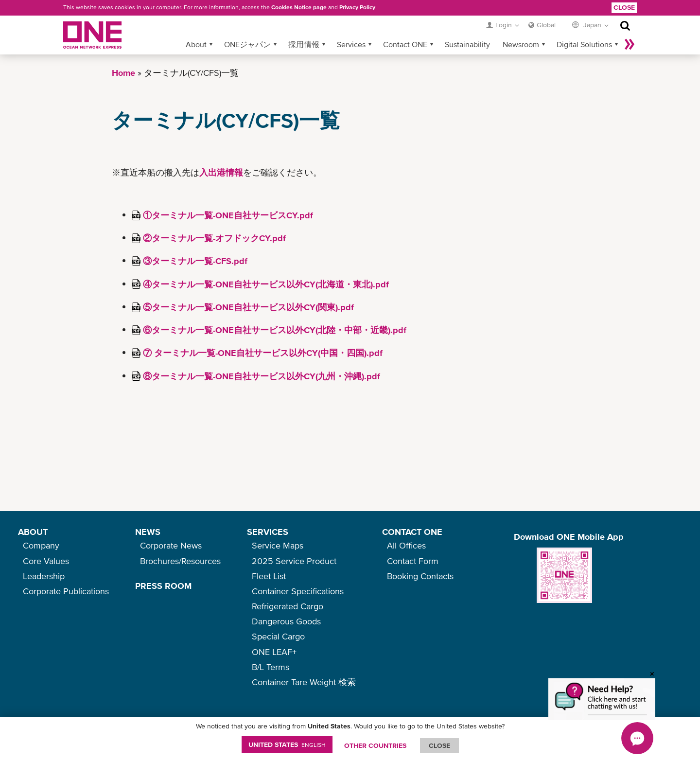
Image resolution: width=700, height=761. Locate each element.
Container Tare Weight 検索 (304, 682)
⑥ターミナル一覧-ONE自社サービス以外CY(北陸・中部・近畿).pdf (275, 330)
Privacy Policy (357, 7)
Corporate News (171, 545)
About (196, 44)
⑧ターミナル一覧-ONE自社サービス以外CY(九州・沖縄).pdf (262, 376)
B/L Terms (271, 667)
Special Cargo (278, 636)
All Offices (406, 545)
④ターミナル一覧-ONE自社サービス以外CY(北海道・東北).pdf (266, 284)
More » (630, 44)
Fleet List (269, 576)
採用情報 (304, 44)
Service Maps (278, 545)
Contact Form (413, 561)
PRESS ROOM (163, 586)
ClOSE (439, 745)
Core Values (46, 561)
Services (351, 44)
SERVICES (268, 532)
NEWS (148, 532)
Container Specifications (298, 591)
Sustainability (467, 44)
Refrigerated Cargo (288, 606)
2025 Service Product (294, 561)
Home (123, 73)
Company (41, 545)
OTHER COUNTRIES (375, 745)
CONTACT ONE (412, 532)
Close (624, 7)
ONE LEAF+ (274, 652)
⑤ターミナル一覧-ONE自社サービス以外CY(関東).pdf (248, 307)
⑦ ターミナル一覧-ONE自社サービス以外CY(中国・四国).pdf (263, 353)
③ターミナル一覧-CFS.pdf (195, 261)
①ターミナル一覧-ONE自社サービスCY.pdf (228, 215)
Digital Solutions (584, 44)
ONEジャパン (247, 44)
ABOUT (33, 532)
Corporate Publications (66, 591)
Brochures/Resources (180, 561)
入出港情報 (221, 172)
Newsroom (521, 44)
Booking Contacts (420, 576)
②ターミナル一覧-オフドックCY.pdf (214, 238)
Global (546, 25)
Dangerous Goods (286, 621)
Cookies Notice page (299, 7)
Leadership (44, 576)
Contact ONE (405, 44)
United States (287, 744)
